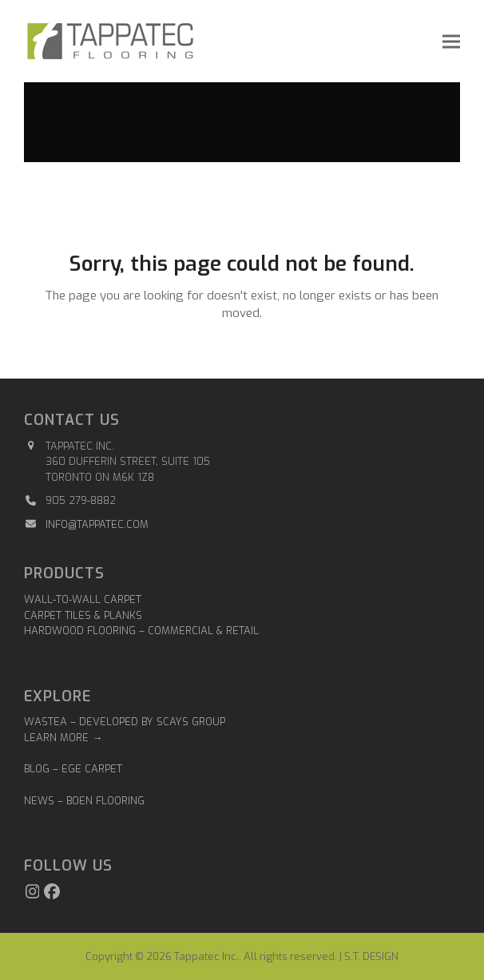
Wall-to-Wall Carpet (83, 599)
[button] (451, 41)
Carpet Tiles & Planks (83, 615)
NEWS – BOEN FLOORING (84, 801)
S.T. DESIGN (371, 956)
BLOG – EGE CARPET (75, 769)
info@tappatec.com (97, 524)
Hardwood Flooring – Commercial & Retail (141, 631)
